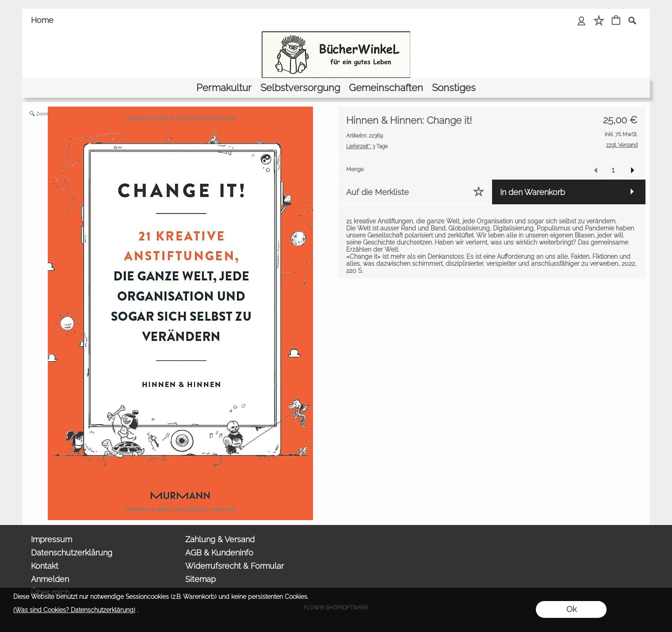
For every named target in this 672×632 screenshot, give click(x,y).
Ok (571, 609)
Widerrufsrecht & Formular (235, 566)
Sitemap (200, 579)
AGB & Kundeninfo (219, 553)
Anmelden (50, 579)
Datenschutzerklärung (72, 553)
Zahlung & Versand (220, 539)
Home (42, 20)
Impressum (52, 539)
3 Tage (367, 146)
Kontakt (45, 566)
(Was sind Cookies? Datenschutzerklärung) (74, 610)
